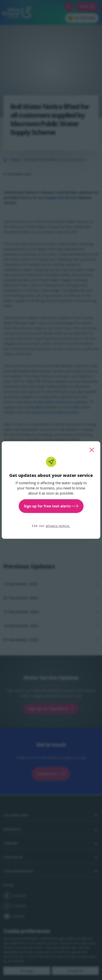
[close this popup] (92, 450)
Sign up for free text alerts (51, 506)
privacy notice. (58, 526)
